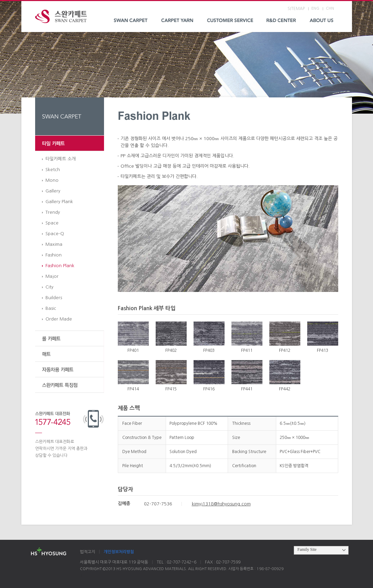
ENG (315, 8)
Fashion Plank (60, 266)
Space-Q (55, 234)
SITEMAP (296, 9)
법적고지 (87, 552)
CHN (330, 8)
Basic (51, 308)
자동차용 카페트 (70, 370)
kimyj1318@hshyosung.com (221, 504)
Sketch (53, 170)
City (49, 287)
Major (52, 276)
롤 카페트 (70, 339)
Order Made (59, 319)
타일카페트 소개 (61, 159)
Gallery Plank (59, 202)
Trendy (53, 212)
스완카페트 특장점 (70, 385)
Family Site (307, 549)
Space (52, 223)
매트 (70, 354)
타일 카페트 (70, 143)
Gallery (53, 191)
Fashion (54, 255)
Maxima (54, 244)
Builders (54, 298)
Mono (52, 180)
